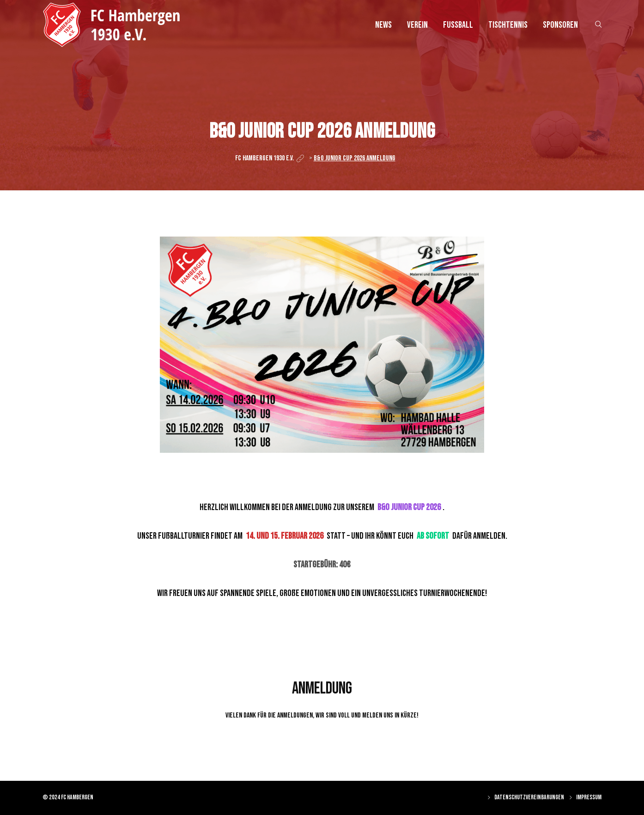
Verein (417, 25)
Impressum (589, 797)
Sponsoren (560, 25)
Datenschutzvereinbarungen (529, 797)
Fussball (458, 25)
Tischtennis (508, 25)
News (383, 25)
